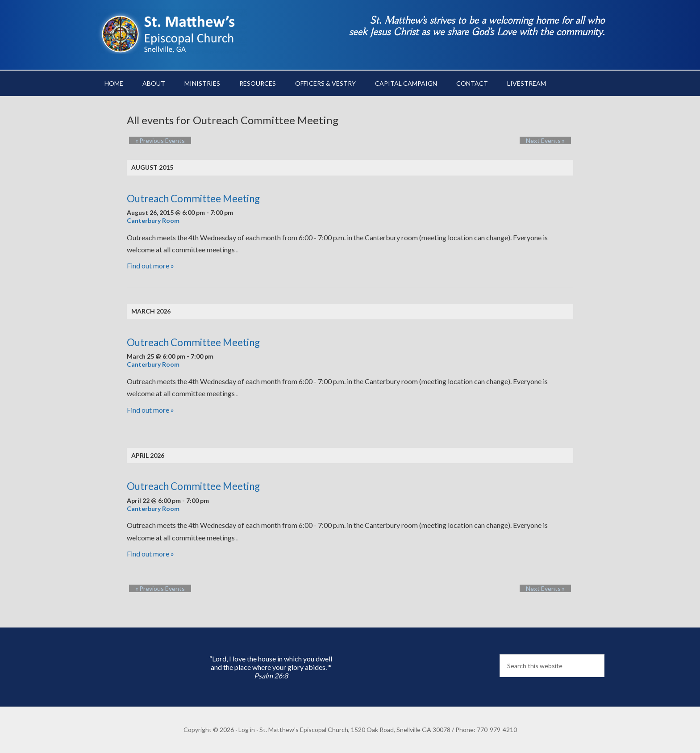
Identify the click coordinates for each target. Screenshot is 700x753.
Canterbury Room (153, 220)
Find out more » (150, 266)
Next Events (552, 140)
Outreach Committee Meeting (193, 199)
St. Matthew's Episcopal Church (171, 31)
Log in (247, 730)
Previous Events (154, 140)
